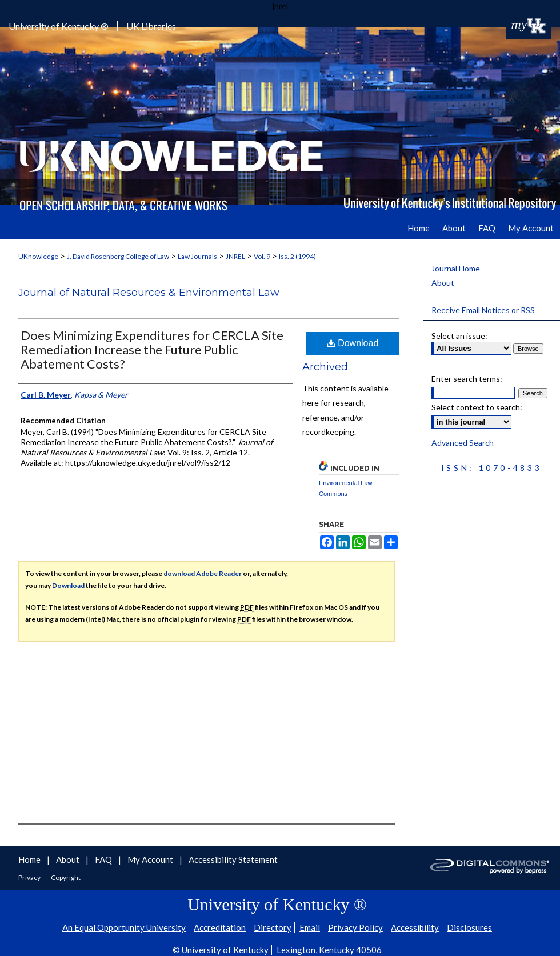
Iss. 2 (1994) (297, 256)
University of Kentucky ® (59, 26)
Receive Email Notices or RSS (483, 310)
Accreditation (220, 927)
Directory (273, 927)
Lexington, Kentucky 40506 (329, 950)
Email (310, 927)
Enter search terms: (467, 379)
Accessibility (415, 927)
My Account (151, 859)
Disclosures (469, 927)
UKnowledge (38, 256)
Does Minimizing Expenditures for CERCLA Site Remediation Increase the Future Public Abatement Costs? (152, 349)
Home (30, 859)
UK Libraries (151, 26)
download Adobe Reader (203, 573)
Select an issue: (459, 336)
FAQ (104, 859)
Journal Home (456, 268)
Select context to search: (477, 407)
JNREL (235, 256)
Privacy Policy (355, 927)
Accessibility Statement (233, 859)
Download (353, 343)
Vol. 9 (262, 256)
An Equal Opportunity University (124, 927)
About (443, 283)
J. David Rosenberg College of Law (118, 256)
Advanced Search (463, 443)
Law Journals (197, 256)
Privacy (30, 877)
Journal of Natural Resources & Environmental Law (149, 293)
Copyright (66, 877)
